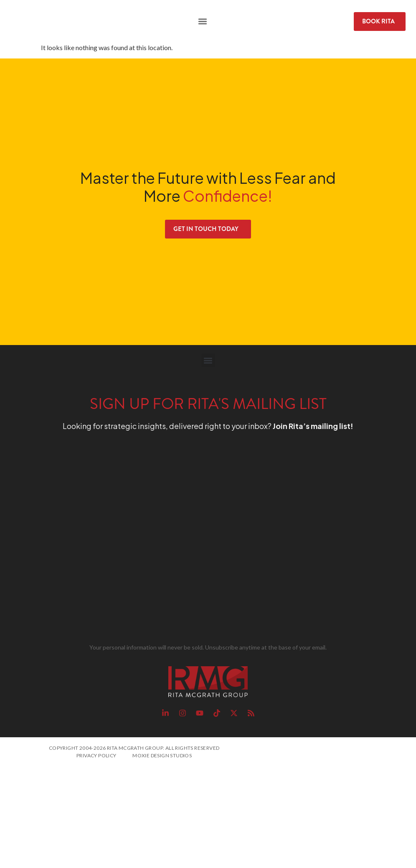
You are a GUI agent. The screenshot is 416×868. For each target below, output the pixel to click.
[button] (203, 22)
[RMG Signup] (193, 539)
